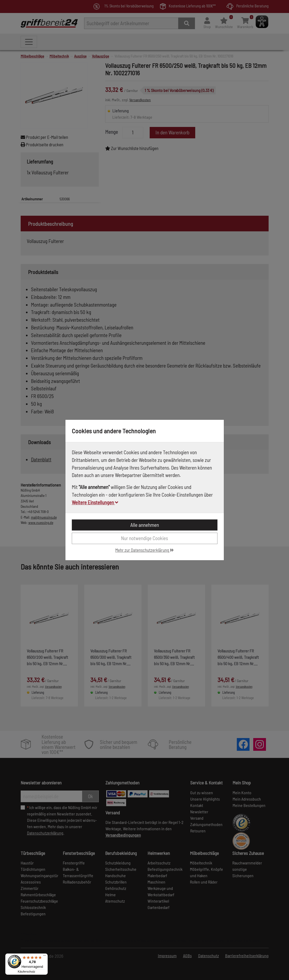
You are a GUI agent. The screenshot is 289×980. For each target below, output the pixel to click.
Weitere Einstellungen (95, 502)
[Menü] (45, 957)
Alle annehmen (145, 525)
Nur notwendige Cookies (144, 538)
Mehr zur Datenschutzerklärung (144, 550)
